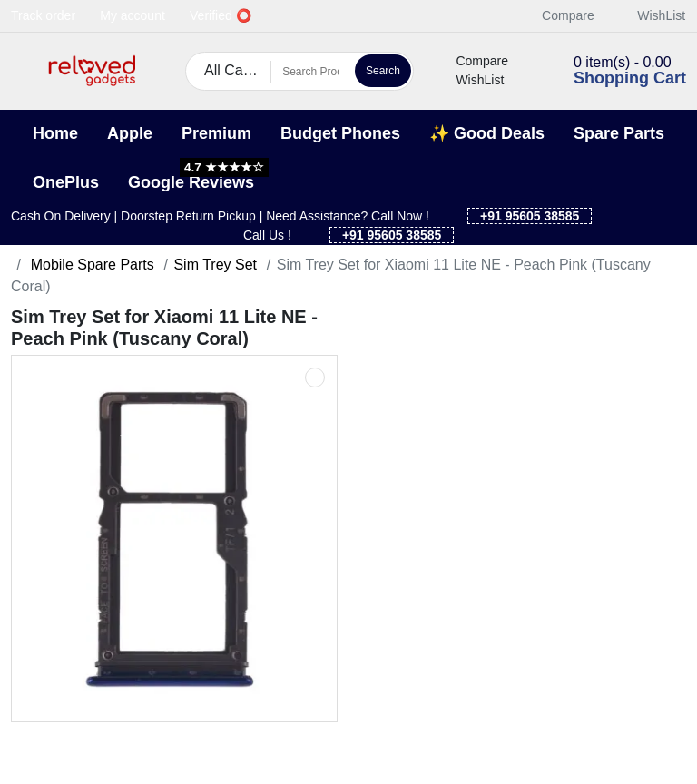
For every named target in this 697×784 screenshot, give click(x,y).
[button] (22, 71)
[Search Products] (310, 72)
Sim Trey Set (215, 265)
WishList (651, 15)
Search (383, 71)
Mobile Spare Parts (90, 265)
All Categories (238, 70)
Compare (558, 15)
